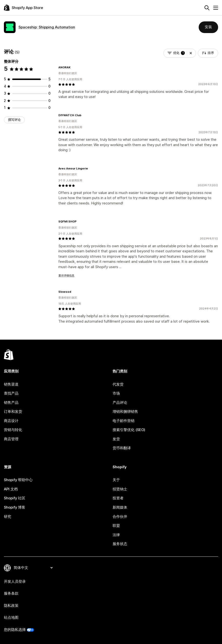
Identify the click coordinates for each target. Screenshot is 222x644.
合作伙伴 (120, 517)
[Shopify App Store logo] (23, 8)
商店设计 (11, 421)
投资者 (118, 498)
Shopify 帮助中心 (18, 480)
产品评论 (120, 403)
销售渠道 (11, 384)
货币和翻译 (122, 448)
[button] (191, 53)
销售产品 (11, 403)
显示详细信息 (66, 275)
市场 (116, 393)
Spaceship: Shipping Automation (47, 27)
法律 (116, 535)
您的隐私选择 (15, 630)
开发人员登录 (15, 582)
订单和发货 (13, 412)
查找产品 (11, 393)
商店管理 (11, 439)
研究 (8, 517)
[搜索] (207, 8)
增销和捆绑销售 (125, 412)
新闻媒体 (120, 507)
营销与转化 (13, 430)
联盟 (116, 526)
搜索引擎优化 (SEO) (129, 430)
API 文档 (11, 489)
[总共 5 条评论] (49, 79)
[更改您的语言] (33, 568)
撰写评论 (14, 120)
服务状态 (120, 544)
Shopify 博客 (15, 507)
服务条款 (11, 593)
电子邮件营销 (124, 421)
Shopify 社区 (15, 498)
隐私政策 (11, 606)
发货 (116, 439)
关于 (116, 480)
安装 (208, 27)
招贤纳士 (120, 489)
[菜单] (216, 8)
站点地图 (11, 618)
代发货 (118, 384)
